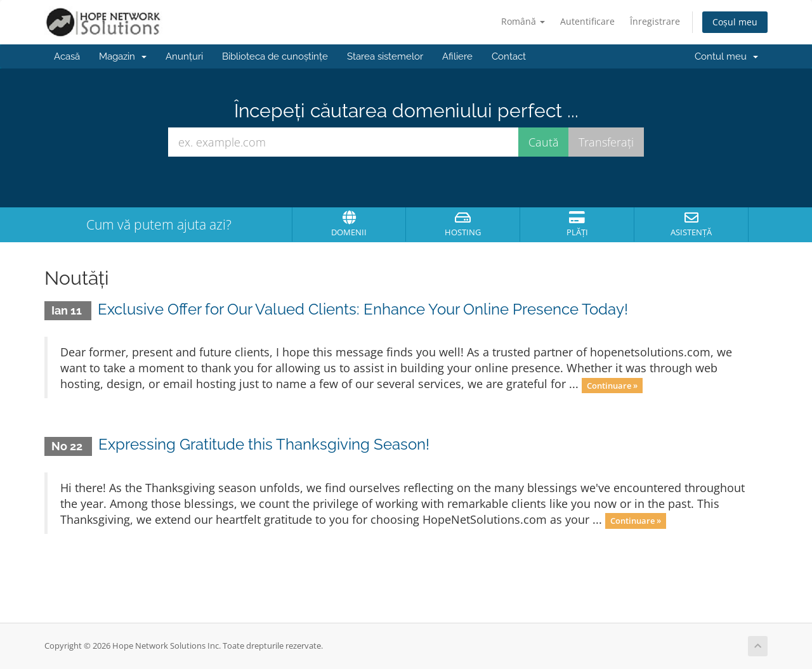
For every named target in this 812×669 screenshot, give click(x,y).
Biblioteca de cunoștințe (275, 56)
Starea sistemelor (385, 56)
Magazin (123, 56)
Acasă (67, 56)
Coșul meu (735, 22)
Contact (509, 56)
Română (523, 21)
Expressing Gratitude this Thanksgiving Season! (264, 444)
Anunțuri (184, 56)
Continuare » (612, 385)
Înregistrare (655, 21)
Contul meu (726, 56)
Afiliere (457, 56)
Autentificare (587, 21)
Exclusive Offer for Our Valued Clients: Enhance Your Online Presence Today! (363, 309)
